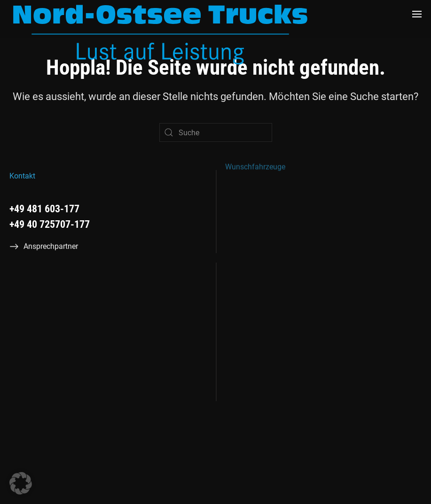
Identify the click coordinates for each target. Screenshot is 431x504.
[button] (417, 14)
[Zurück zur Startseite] (160, 34)
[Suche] (216, 132)
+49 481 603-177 (44, 209)
